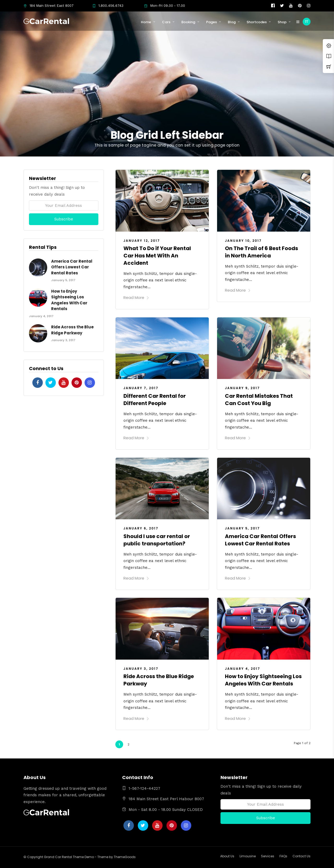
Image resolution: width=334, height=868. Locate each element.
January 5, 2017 (242, 528)
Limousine (248, 856)
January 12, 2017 (142, 241)
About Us (227, 856)
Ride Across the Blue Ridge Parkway (72, 330)
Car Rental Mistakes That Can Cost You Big (259, 400)
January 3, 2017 (141, 669)
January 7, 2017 (141, 388)
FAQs (283, 856)
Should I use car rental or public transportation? (157, 540)
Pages (211, 22)
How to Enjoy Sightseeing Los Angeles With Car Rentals (263, 680)
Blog (232, 22)
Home (146, 22)
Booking (188, 22)
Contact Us (302, 856)
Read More (136, 297)
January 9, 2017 (242, 388)
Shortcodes (257, 22)
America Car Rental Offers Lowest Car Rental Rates (260, 540)
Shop (282, 22)
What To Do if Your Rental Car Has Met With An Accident (157, 256)
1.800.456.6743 (108, 6)
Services (268, 856)
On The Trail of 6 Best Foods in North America (261, 252)
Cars (166, 22)
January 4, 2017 (243, 669)
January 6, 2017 (141, 528)
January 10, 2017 (243, 241)
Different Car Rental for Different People (155, 400)
